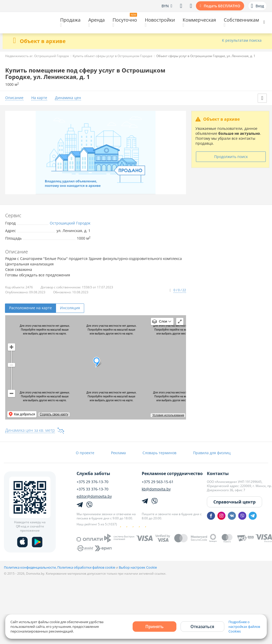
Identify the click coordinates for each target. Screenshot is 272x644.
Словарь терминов (159, 453)
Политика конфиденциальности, (31, 567)
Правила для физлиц (212, 453)
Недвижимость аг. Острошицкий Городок (37, 56)
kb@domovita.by (156, 489)
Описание (14, 98)
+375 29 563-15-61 (158, 482)
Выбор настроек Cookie (138, 567)
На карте (39, 98)
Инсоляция (70, 308)
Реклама (118, 453)
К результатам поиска (242, 41)
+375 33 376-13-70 (92, 489)
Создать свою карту (54, 414)
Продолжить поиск (231, 157)
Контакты (218, 473)
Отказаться (202, 627)
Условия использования (168, 415)
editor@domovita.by (94, 496)
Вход (257, 6)
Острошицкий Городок (70, 223)
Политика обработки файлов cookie (86, 567)
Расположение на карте (30, 308)
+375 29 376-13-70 (92, 482)
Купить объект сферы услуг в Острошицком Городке (113, 56)
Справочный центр (234, 502)
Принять (154, 627)
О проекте (85, 453)
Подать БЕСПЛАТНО (222, 6)
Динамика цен (68, 98)
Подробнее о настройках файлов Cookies (244, 627)
